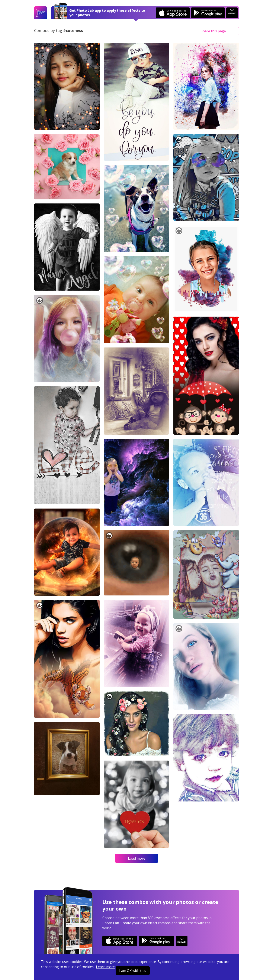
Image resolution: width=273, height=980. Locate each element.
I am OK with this (133, 971)
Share (213, 31)
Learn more (105, 967)
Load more (137, 858)
